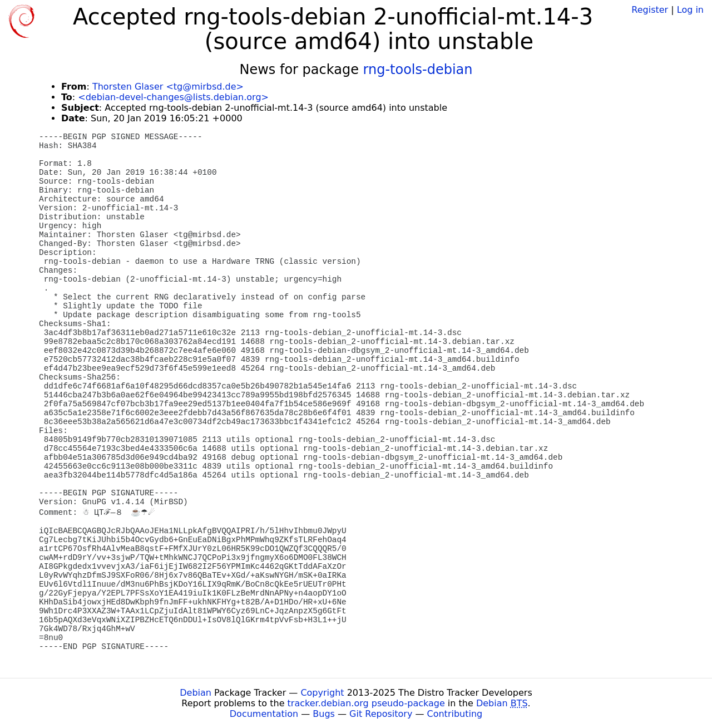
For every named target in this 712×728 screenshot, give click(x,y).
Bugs (324, 714)
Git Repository (381, 714)
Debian (196, 693)
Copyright (322, 693)
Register (650, 10)
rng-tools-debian (418, 70)
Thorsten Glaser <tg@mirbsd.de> (168, 87)
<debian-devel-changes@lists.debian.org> (173, 97)
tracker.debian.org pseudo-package (366, 703)
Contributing (455, 714)
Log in (690, 10)
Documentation (264, 714)
